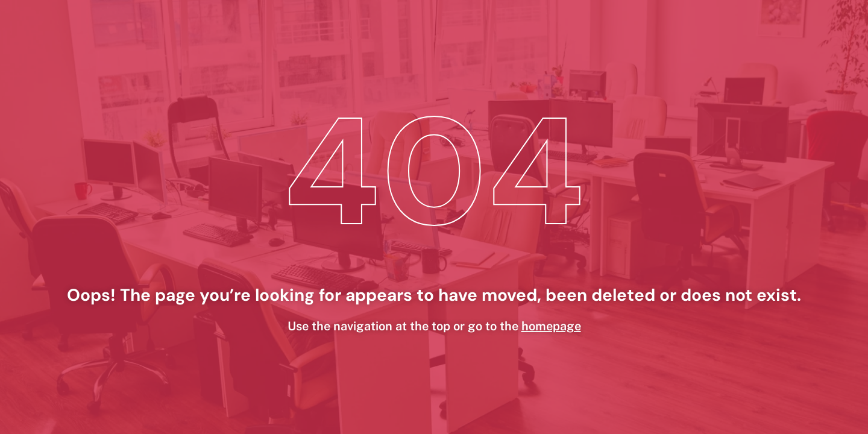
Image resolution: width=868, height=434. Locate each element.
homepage (551, 326)
